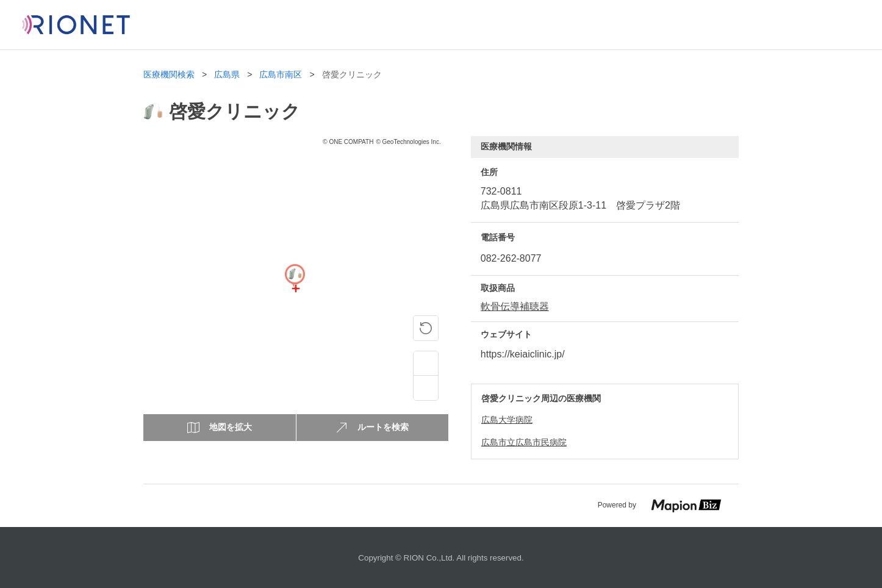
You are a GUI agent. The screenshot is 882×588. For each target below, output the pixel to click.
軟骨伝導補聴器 (515, 307)
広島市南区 (281, 75)
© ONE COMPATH (348, 142)
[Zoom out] (426, 388)
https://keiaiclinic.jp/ (523, 354)
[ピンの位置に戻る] (426, 328)
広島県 (227, 75)
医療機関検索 (169, 75)
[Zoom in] (426, 364)
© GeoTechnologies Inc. (408, 142)
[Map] (295, 289)
